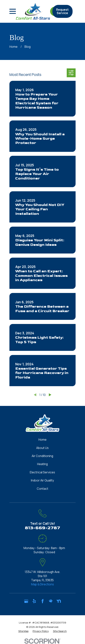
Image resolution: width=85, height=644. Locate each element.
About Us (42, 448)
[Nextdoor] (59, 601)
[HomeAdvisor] (51, 601)
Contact (42, 489)
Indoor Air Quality (42, 480)
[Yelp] (34, 601)
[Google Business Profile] (26, 601)
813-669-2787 (42, 528)
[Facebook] (43, 601)
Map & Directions (42, 584)
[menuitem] (23, 631)
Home (42, 440)
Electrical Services (42, 472)
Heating (42, 464)
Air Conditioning (42, 456)
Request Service (62, 11)
